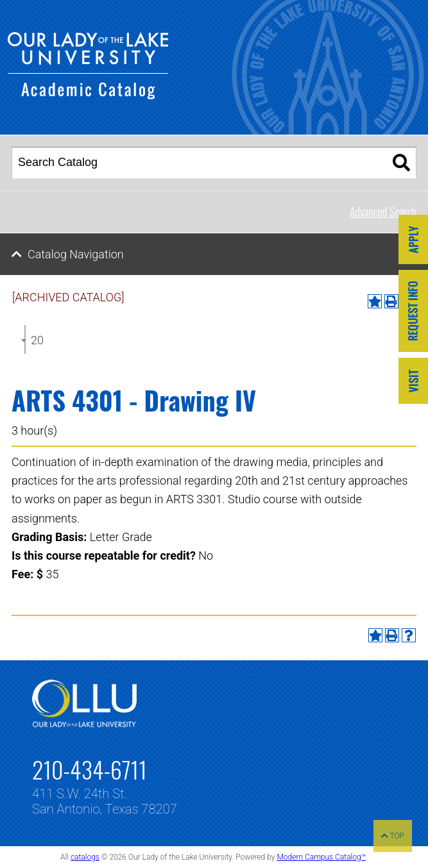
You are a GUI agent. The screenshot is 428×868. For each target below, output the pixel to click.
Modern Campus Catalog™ (321, 857)
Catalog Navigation (76, 254)
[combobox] (25, 339)
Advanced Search (383, 212)
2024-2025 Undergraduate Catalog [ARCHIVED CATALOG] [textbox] (37, 340)
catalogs (85, 857)
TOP (393, 836)
